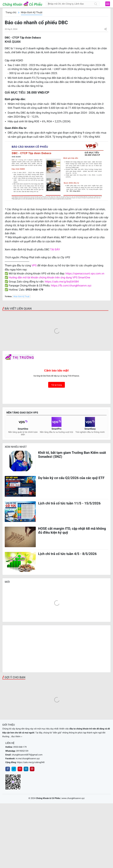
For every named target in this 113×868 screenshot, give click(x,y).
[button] (105, 29)
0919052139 (22, 751)
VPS (34, 266)
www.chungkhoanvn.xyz (73, 798)
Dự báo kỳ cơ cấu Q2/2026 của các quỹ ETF (71, 478)
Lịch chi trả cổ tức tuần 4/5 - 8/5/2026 (67, 554)
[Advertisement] (57, 649)
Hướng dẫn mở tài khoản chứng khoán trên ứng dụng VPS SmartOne (49, 278)
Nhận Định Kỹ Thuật (32, 12)
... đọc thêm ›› (16, 737)
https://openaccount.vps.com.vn (85, 274)
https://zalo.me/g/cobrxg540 (31, 762)
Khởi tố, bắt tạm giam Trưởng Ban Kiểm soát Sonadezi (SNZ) (72, 455)
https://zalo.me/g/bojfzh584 (62, 282)
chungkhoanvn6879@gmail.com (27, 755)
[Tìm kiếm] (96, 4)
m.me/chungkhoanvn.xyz (28, 759)
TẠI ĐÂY (55, 250)
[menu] (108, 4)
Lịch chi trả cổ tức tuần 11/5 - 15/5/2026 (69, 503)
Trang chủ (11, 12)
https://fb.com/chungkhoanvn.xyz (71, 286)
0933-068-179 (20, 747)
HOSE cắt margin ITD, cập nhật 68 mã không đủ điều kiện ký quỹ (72, 531)
